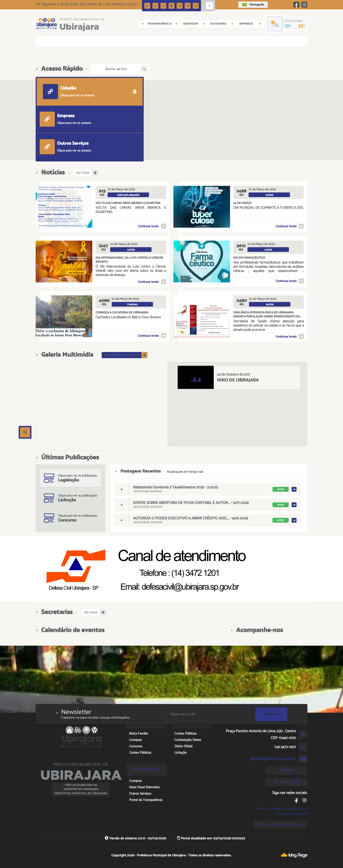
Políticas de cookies (292, 814)
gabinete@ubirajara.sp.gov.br (273, 759)
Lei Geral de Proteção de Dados (280, 825)
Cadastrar (271, 714)
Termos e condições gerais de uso (282, 809)
